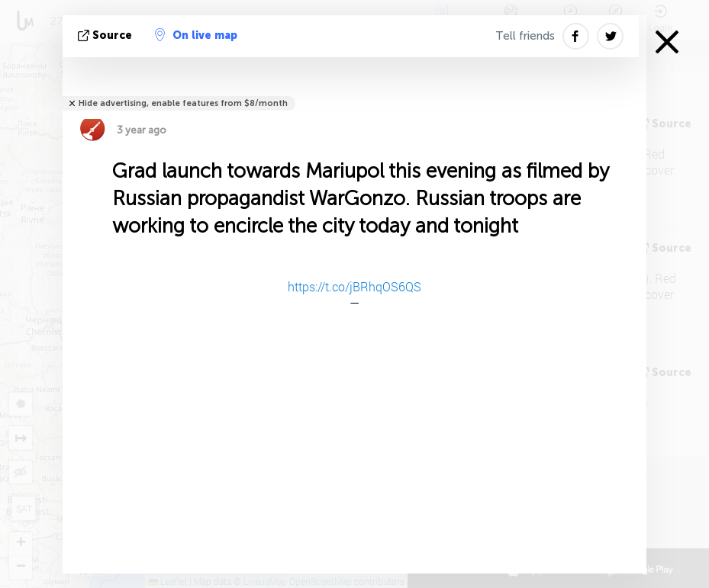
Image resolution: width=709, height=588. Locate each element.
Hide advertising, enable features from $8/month (183, 103)
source (106, 35)
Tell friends (525, 36)
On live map (196, 35)
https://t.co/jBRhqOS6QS (354, 286)
